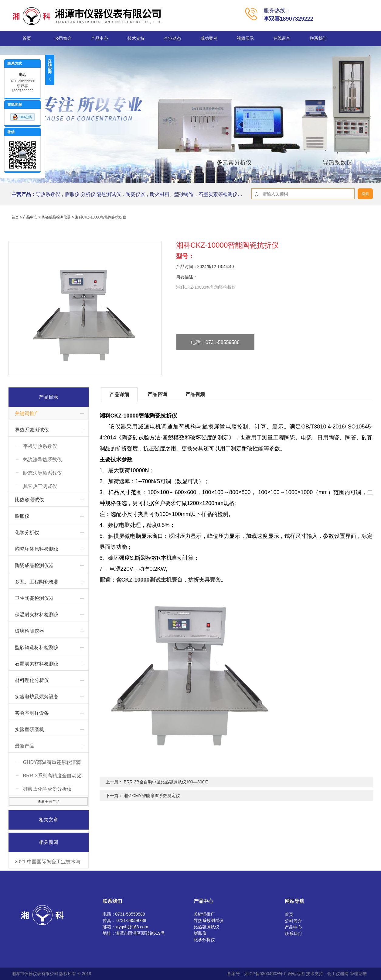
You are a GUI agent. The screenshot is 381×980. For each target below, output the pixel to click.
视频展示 (245, 38)
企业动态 (172, 38)
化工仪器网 (338, 974)
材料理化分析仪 (32, 680)
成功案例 (209, 38)
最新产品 (25, 746)
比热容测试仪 (29, 500)
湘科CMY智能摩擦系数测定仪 (152, 796)
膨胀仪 (22, 516)
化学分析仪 (27, 533)
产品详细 (119, 395)
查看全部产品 (49, 802)
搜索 (365, 194)
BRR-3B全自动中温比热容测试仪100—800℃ (166, 782)
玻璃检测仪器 (29, 631)
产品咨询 (157, 394)
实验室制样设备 (32, 713)
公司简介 (63, 38)
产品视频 (195, 394)
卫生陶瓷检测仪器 (34, 598)
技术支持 (136, 38)
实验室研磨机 (29, 729)
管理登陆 (358, 974)
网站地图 (296, 974)
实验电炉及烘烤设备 (37, 697)
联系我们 (318, 38)
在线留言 (282, 38)
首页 (27, 38)
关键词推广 (27, 413)
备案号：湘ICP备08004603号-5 (257, 974)
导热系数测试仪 (32, 430)
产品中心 (100, 38)
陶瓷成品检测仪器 (56, 217)
